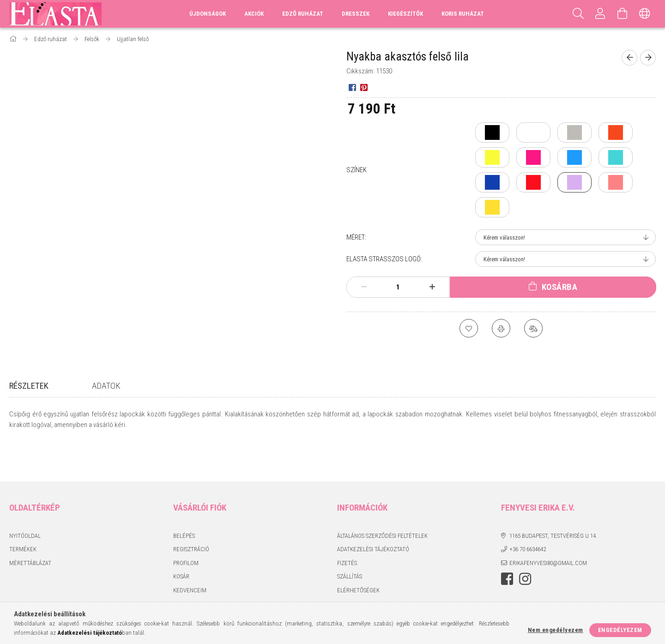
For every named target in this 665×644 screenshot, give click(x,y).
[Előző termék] (629, 58)
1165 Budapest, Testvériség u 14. (553, 503)
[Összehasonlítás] (533, 328)
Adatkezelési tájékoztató (373, 516)
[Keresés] (578, 14)
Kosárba (560, 287)
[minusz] (364, 287)
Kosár (181, 543)
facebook (507, 546)
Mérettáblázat (30, 530)
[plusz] (432, 287)
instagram (525, 546)
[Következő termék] (648, 58)
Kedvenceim (190, 557)
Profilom (186, 530)
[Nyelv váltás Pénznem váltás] (645, 14)
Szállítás (350, 543)
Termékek (23, 516)
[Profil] (600, 14)
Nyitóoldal (25, 503)
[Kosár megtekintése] (623, 14)
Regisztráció (191, 516)
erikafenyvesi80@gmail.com (548, 530)
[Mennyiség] (398, 287)
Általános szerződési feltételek (382, 503)
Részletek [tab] (29, 386)
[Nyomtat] (501, 328)
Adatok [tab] (106, 386)
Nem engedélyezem (556, 630)
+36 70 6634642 (528, 516)
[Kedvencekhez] (469, 328)
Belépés (184, 503)
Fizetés (347, 530)
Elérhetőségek (358, 557)
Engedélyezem (620, 630)
